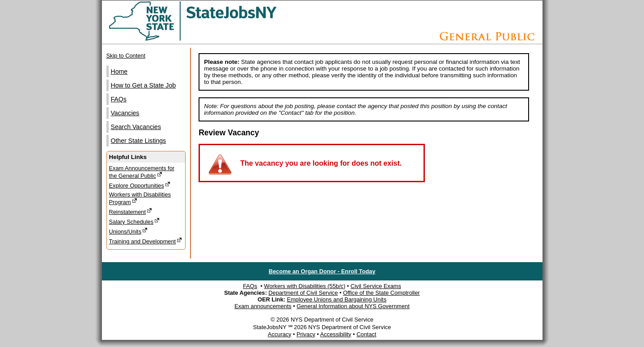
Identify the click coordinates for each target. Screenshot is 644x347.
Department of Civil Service (303, 293)
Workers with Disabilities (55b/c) (305, 286)
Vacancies (125, 113)
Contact (366, 334)
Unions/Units (129, 231)
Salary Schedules (135, 221)
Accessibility (336, 334)
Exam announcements (263, 306)
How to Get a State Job (144, 85)
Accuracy (280, 334)
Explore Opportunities (140, 185)
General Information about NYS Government (353, 306)
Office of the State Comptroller (381, 293)
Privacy (306, 334)
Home (119, 71)
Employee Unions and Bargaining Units (337, 299)
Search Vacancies (136, 127)
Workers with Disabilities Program (140, 198)
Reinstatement (131, 211)
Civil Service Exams (376, 286)
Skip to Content (126, 56)
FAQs (119, 99)
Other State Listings (139, 141)
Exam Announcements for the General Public (142, 172)
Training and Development (146, 241)
